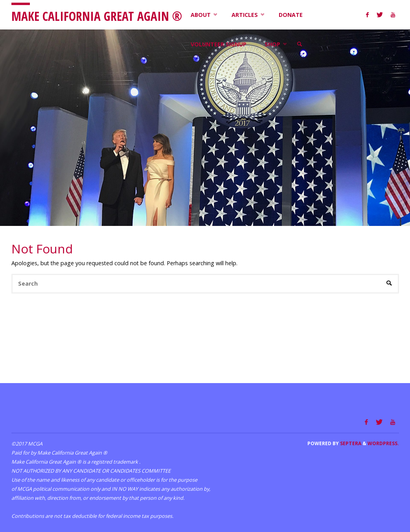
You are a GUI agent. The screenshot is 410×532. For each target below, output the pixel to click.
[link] (300, 44)
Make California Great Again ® (97, 16)
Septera (350, 443)
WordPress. (383, 443)
